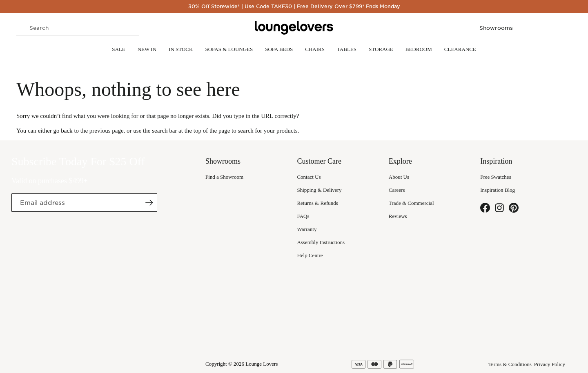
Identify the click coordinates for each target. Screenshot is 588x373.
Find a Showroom (224, 177)
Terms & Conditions (510, 364)
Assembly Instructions (321, 242)
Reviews (398, 216)
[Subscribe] (149, 202)
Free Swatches (496, 177)
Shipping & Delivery (319, 190)
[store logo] (294, 28)
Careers (397, 190)
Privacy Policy (550, 364)
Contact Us (309, 177)
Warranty (307, 229)
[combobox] (78, 28)
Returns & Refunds (317, 203)
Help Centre (310, 255)
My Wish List (547, 28)
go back (63, 131)
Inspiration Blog (498, 190)
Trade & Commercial (411, 203)
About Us (399, 177)
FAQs (303, 216)
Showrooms (496, 28)
